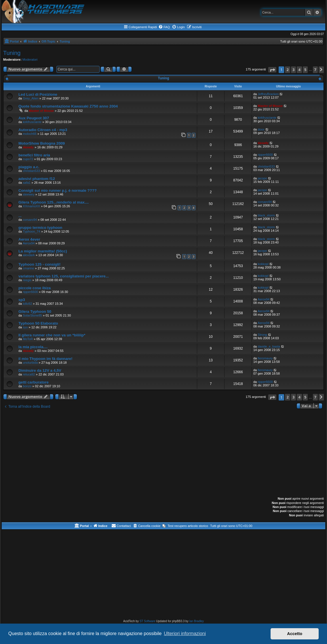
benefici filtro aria (34, 155)
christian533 (31, 171)
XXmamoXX (31, 206)
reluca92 (29, 374)
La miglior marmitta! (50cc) (43, 251)
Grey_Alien (31, 98)
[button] (272, 70)
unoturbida (30, 363)
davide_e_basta (269, 346)
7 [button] (315, 70)
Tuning (12, 53)
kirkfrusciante (32, 122)
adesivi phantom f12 (37, 179)
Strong (262, 335)
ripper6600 (265, 155)
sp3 (22, 300)
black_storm (266, 215)
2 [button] (287, 70)
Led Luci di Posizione (38, 94)
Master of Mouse (41, 111)
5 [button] (305, 70)
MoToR (28, 339)
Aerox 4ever (29, 239)
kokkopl (263, 264)
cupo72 (28, 159)
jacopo (262, 178)
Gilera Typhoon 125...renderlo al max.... (54, 202)
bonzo (27, 386)
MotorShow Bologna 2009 (42, 143)
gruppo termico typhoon (40, 228)
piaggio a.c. (29, 167)
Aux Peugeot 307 (34, 118)
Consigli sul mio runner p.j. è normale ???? (58, 190)
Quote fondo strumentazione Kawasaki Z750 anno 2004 (68, 106)
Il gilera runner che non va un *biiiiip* (52, 335)
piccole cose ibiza (35, 288)
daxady (28, 147)
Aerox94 (29, 243)
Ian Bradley (196, 621)
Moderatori (30, 60)
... (20, 216)
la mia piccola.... (33, 347)
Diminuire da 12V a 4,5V (40, 370)
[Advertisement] (163, 453)
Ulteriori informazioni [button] (185, 634)
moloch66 (30, 134)
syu (25, 327)
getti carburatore (34, 382)
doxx (261, 129)
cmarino (28, 268)
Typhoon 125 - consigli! (39, 264)
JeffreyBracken (268, 94)
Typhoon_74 (32, 231)
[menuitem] (164, 27)
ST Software (148, 621)
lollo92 (27, 304)
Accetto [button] (295, 634)
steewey (28, 194)
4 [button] (299, 70)
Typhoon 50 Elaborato (38, 323)
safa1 (27, 183)
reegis (27, 280)
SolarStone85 (32, 315)
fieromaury (265, 358)
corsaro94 (265, 202)
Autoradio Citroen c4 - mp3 (43, 130)
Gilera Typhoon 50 (35, 312)
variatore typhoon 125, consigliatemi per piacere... (64, 276)
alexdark (29, 255)
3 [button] (293, 70)
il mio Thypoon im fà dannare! (45, 359)
